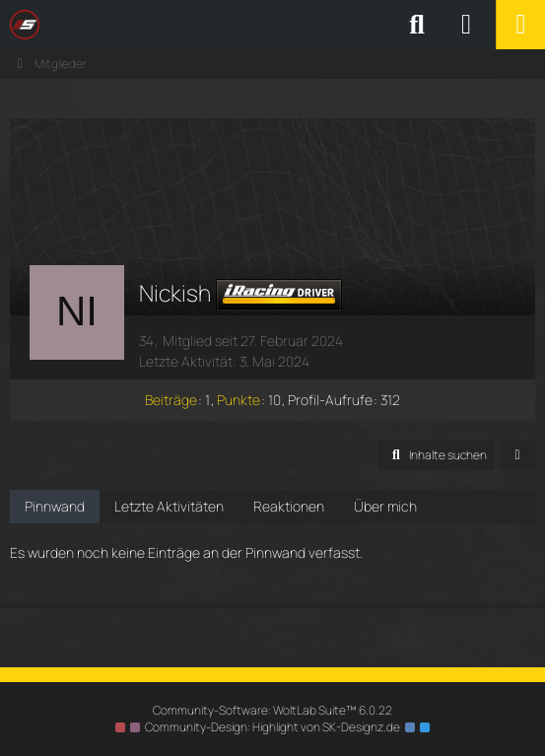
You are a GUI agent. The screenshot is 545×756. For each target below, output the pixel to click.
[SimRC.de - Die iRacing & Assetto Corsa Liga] (182, 25)
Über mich (385, 506)
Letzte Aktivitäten (169, 506)
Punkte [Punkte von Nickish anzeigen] (238, 400)
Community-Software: (272, 710)
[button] (437, 455)
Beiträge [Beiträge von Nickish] (171, 400)
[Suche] (417, 25)
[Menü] (520, 25)
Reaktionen (289, 506)
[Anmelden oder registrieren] (466, 25)
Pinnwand (55, 506)
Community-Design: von (272, 727)
